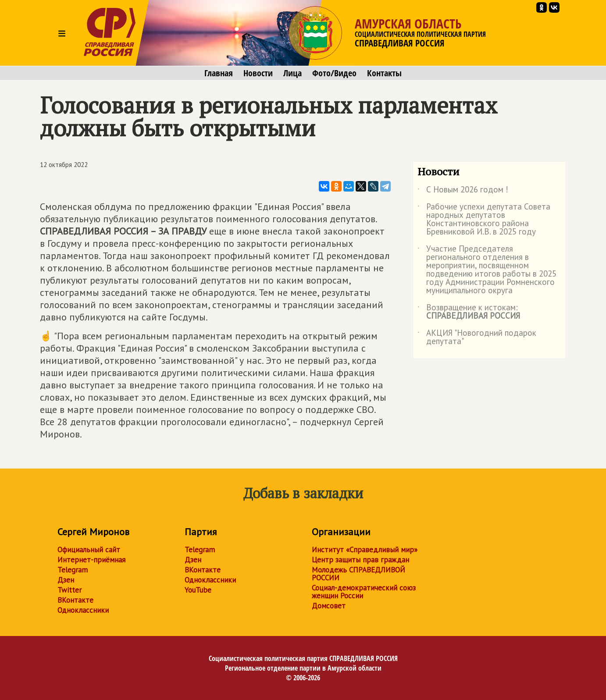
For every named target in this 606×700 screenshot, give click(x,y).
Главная (219, 73)
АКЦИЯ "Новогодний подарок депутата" (477, 338)
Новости (258, 73)
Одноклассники (83, 610)
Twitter (70, 590)
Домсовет (329, 606)
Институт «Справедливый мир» (365, 550)
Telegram (73, 570)
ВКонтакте (75, 600)
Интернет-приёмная (91, 560)
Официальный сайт (89, 550)
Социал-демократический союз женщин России (364, 592)
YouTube (198, 590)
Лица (292, 73)
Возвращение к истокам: (469, 312)
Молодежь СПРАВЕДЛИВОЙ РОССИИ (358, 574)
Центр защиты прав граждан (360, 560)
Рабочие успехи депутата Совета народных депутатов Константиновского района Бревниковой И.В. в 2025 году (484, 220)
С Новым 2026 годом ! (463, 191)
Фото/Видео (334, 73)
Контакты (384, 73)
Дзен (66, 580)
